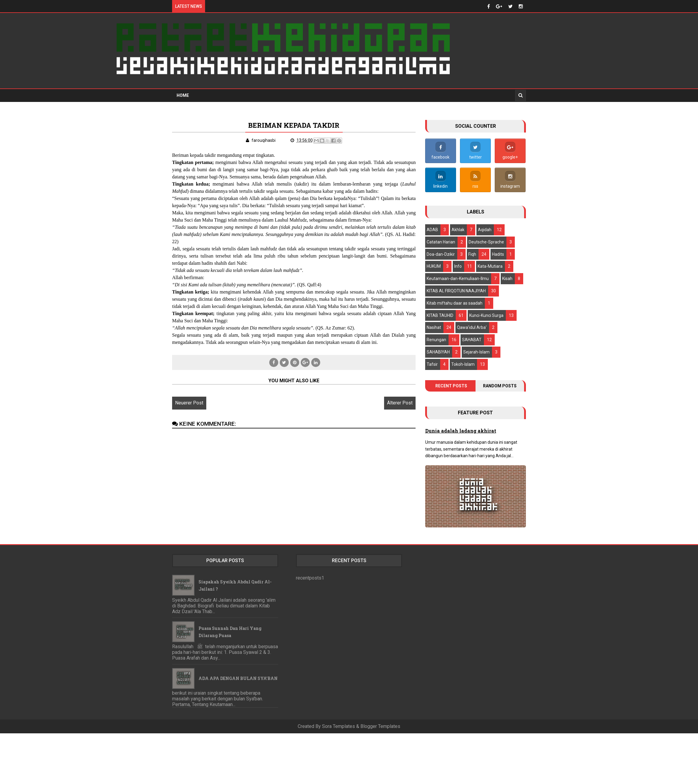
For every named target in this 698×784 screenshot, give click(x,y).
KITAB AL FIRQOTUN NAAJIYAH (456, 290)
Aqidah (485, 229)
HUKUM (434, 266)
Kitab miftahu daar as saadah (455, 303)
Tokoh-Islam (463, 364)
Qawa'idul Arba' (472, 327)
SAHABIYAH (438, 351)
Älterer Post (394, 410)
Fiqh (472, 254)
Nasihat (434, 327)
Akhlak (458, 229)
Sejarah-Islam (476, 351)
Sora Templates (339, 726)
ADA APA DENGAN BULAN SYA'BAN (238, 678)
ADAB (432, 229)
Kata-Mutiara (490, 266)
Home (183, 95)
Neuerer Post (189, 410)
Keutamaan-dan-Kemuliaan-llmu (458, 278)
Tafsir (432, 364)
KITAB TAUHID (440, 315)
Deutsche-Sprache (486, 241)
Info (458, 266)
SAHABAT (472, 339)
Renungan (436, 339)
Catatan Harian (441, 241)
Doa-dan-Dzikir (441, 254)
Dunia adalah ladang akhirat (461, 430)
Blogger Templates (380, 726)
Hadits (498, 254)
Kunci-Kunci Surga (486, 315)
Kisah (507, 278)
